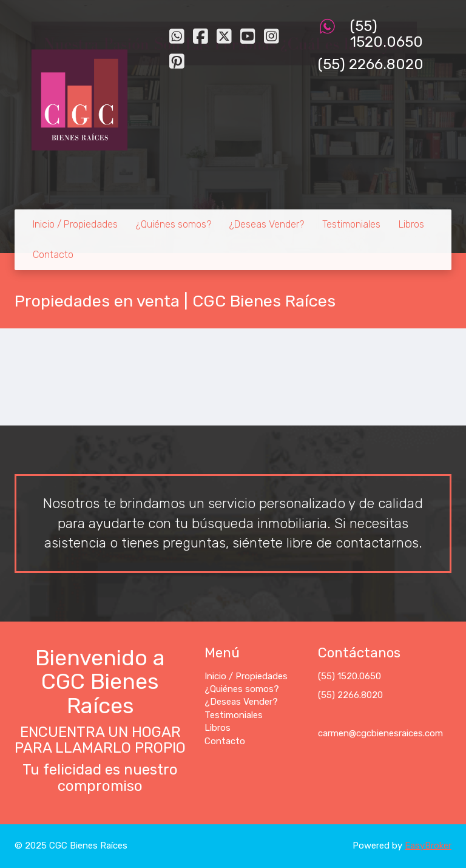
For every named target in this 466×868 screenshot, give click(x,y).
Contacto (53, 255)
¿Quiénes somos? (174, 224)
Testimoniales (351, 224)
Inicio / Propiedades (75, 224)
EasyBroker (428, 846)
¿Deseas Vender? (267, 224)
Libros (411, 224)
